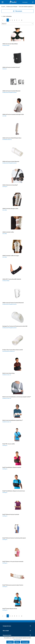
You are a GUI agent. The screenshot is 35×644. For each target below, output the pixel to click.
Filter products (17, 11)
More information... (18, 639)
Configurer (10, 642)
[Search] (33, 2)
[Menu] (3, 2)
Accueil (3, 7)
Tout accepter (25, 642)
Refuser (17, 642)
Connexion (25, 2)
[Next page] (19, 20)
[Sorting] (17, 24)
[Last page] (22, 20)
